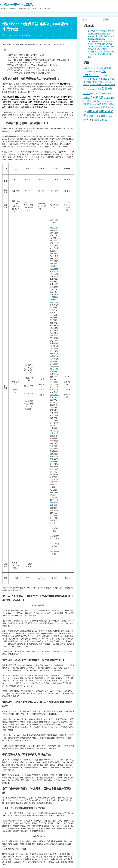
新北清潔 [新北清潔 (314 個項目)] (101, 104)
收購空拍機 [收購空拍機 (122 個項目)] (109, 101)
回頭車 (55, 369)
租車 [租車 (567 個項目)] (86, 107)
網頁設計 (53, 228)
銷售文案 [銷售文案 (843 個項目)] (89, 120)
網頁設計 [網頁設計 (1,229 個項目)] (93, 111)
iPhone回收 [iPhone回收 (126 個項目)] (96, 68)
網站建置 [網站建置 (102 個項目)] (91, 107)
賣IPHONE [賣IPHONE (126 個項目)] (109, 116)
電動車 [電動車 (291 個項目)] (104, 120)
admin (28, 35)
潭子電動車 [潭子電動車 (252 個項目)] (110, 104)
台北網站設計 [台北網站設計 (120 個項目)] (97, 89)
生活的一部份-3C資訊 (16, 5)
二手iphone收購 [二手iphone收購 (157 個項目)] (105, 76)
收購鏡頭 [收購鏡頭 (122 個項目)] (94, 104)
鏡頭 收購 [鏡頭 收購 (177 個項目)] (98, 120)
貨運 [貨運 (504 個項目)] (103, 116)
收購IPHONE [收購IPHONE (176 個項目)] (90, 101)
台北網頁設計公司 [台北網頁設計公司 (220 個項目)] (97, 94)
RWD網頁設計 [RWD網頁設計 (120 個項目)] (97, 72)
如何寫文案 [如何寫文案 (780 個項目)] (97, 97)
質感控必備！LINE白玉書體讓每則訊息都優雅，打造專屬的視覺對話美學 (101, 54)
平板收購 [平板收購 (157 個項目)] (107, 98)
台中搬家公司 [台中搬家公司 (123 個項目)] (106, 82)
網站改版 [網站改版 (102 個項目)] (96, 107)
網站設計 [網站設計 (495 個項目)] (103, 107)
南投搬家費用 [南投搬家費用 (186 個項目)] (91, 82)
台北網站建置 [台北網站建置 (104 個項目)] (89, 89)
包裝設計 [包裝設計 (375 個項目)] (94, 79)
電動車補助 (54, 294)
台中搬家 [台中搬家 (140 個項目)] (99, 82)
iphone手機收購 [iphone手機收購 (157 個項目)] (105, 68)
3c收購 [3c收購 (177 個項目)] (90, 68)
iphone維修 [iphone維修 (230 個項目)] (88, 72)
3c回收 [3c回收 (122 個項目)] (85, 68)
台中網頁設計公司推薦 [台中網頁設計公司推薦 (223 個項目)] (98, 85)
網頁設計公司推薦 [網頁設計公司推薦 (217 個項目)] (94, 116)
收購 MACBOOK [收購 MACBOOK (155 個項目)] (100, 101)
